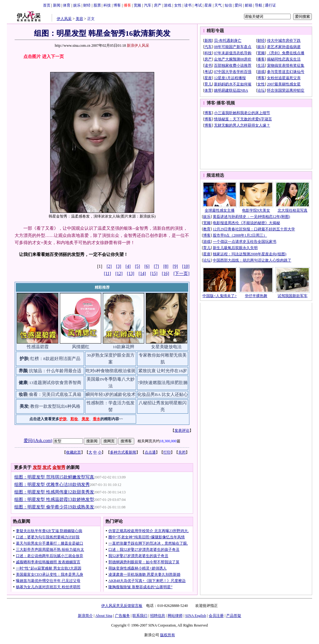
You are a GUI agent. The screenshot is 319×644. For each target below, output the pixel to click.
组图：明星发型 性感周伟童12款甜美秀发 (54, 492)
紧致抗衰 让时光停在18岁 (163, 371)
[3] (119, 266)
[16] (166, 274)
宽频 (137, 5)
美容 (79, 19)
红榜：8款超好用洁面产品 (55, 359)
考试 (198, 5)
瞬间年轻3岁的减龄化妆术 (111, 394)
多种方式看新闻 (123, 452)
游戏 (168, 5)
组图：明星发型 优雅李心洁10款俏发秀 (52, 485)
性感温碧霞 (38, 347)
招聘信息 (158, 616)
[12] (119, 274)
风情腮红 (81, 347)
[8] (166, 266)
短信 (228, 5)
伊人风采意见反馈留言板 (122, 606)
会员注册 (216, 616)
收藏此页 (74, 452)
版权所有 (168, 635)
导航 (259, 5)
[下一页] (181, 274)
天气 (218, 5)
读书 (188, 5)
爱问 (238, 5)
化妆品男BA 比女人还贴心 (162, 394)
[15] (154, 274)
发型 (37, 467)
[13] (131, 274)
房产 (158, 5)
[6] (147, 266)
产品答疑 (234, 616)
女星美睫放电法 (166, 347)
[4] (128, 266)
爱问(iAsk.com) (38, 441)
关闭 (182, 452)
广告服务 (122, 616)
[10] (186, 266)
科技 (107, 5)
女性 (178, 5)
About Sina (104, 616)
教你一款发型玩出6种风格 (55, 406)
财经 (87, 5)
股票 (97, 5)
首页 (47, 5)
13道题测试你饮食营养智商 (55, 383)
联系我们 (140, 616)
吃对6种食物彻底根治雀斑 (111, 371)
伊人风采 (64, 19)
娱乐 (77, 5)
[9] (175, 266)
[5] (137, 266)
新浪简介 (85, 616)
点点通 (150, 452)
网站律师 (175, 616)
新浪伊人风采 (138, 46)
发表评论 (182, 430)
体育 (67, 5)
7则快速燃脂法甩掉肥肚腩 (163, 383)
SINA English (195, 616)
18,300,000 (168, 441)
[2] (109, 266)
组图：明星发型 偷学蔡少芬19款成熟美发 (54, 507)
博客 (117, 5)
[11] (107, 274)
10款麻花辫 (124, 347)
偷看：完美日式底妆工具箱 (55, 394)
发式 (47, 467)
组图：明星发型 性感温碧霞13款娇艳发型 (54, 500)
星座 (208, 5)
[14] (142, 274)
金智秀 (59, 467)
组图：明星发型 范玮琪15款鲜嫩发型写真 (54, 477)
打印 (167, 452)
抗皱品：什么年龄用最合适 (55, 371)
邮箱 (249, 5)
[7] (156, 266)
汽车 (148, 5)
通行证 (270, 5)
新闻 (57, 5)
